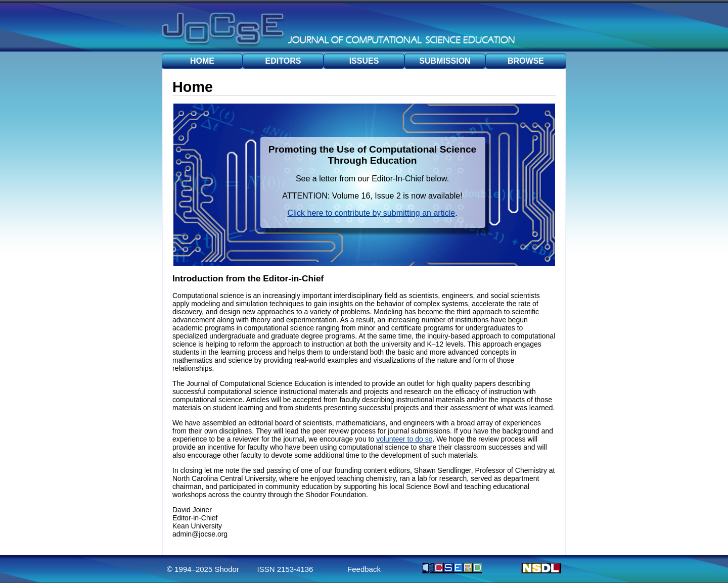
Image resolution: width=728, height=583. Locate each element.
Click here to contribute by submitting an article (371, 213)
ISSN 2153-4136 (285, 569)
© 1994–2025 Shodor (203, 569)
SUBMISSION (445, 61)
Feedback (364, 569)
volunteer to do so (404, 439)
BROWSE (526, 61)
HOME (202, 61)
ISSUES (364, 61)
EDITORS (283, 61)
